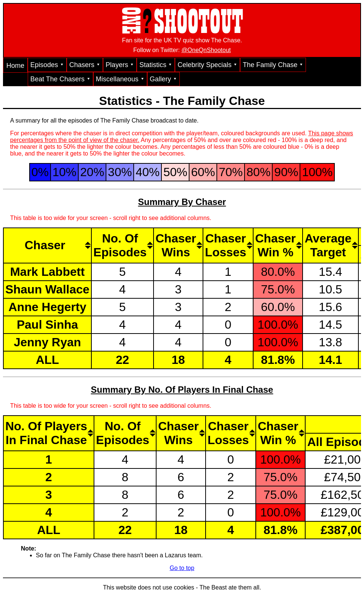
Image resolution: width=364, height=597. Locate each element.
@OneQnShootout (206, 50)
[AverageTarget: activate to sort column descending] (330, 245)
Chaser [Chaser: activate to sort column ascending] (45, 245)
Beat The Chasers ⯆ (60, 79)
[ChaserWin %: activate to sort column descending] (277, 245)
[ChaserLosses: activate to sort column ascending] (228, 245)
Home (15, 66)
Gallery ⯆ (163, 79)
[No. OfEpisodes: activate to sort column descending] (122, 245)
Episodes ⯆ (47, 65)
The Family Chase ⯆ (273, 65)
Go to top (182, 568)
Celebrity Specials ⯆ (207, 65)
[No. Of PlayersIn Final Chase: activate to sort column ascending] (48, 433)
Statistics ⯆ (156, 65)
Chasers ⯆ (85, 65)
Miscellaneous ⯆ (120, 79)
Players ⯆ (120, 65)
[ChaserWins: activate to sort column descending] (178, 245)
